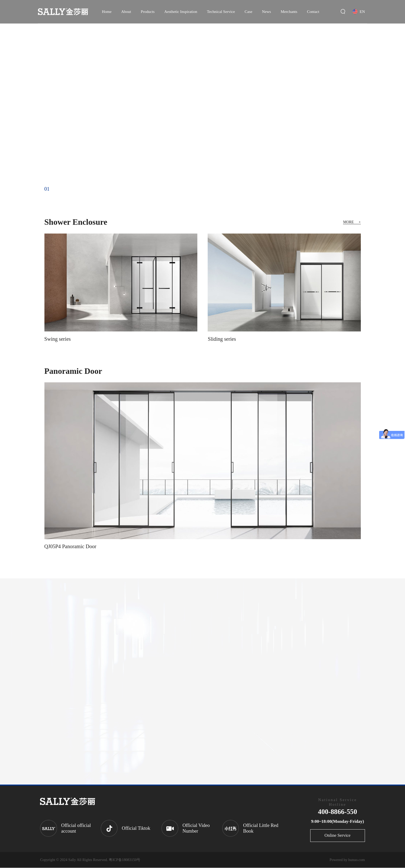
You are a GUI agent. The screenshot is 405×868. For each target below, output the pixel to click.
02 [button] (58, 189)
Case (248, 11)
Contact (313, 11)
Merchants (289, 11)
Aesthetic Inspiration (181, 11)
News (266, 11)
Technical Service (221, 11)
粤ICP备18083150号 (124, 860)
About (126, 11)
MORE (351, 222)
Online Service (337, 836)
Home (107, 11)
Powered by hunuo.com (347, 860)
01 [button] (47, 189)
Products (148, 11)
